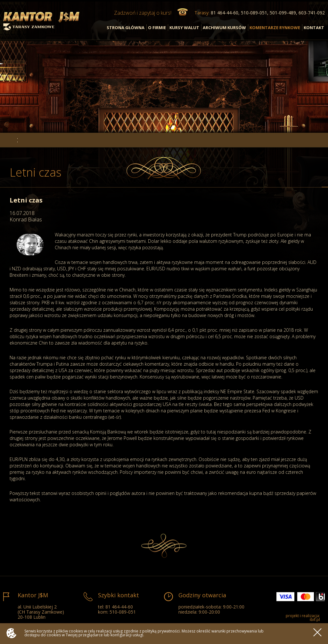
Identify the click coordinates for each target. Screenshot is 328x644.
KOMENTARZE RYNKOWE (275, 28)
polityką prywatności (161, 631)
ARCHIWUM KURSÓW (224, 28)
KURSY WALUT (184, 28)
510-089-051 (123, 612)
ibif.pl (315, 620)
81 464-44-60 (119, 607)
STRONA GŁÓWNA (126, 28)
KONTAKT (314, 28)
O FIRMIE (157, 28)
